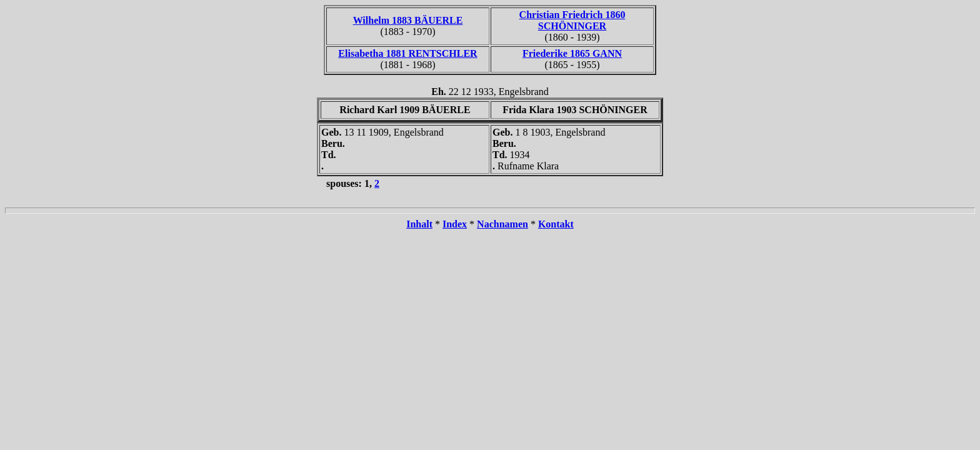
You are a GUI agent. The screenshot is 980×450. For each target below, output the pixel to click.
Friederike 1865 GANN (572, 53)
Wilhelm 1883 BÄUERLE (408, 20)
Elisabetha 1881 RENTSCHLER (407, 53)
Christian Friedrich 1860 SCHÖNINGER (572, 20)
